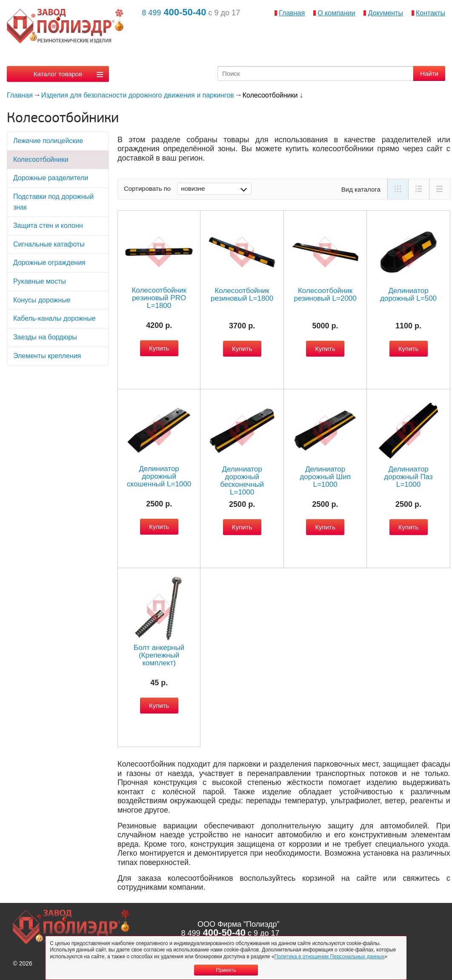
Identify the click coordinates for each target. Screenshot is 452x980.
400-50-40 (174, 12)
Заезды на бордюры (45, 337)
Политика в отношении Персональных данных (330, 957)
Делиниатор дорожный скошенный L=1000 (159, 476)
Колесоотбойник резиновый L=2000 (325, 295)
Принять (226, 970)
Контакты (431, 13)
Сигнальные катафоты (49, 244)
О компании (336, 13)
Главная (292, 13)
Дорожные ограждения (49, 263)
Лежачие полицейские (48, 141)
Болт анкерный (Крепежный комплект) (159, 655)
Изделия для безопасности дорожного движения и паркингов (138, 95)
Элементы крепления (47, 356)
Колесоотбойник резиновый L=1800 (242, 295)
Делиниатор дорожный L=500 (408, 295)
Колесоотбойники (41, 160)
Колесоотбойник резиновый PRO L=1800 (159, 298)
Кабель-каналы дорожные (54, 318)
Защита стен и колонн (48, 226)
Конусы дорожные (42, 300)
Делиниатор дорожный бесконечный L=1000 (242, 481)
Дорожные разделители (51, 178)
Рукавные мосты (40, 281)
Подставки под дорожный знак (53, 202)
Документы (385, 13)
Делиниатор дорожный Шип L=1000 (325, 477)
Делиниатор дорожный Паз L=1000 (408, 477)
